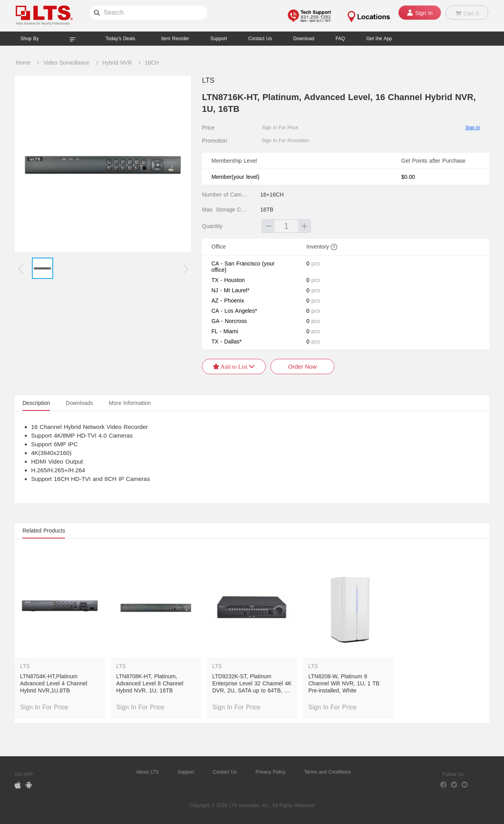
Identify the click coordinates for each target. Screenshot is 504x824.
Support (219, 39)
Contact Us (225, 772)
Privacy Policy (271, 772)
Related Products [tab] (44, 531)
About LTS (147, 772)
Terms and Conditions (328, 772)
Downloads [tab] (79, 403)
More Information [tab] (130, 403)
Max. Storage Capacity (226, 210)
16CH (152, 63)
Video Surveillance (66, 63)
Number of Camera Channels (226, 195)
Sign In (473, 128)
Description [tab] (36, 403)
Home (23, 63)
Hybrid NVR (117, 63)
